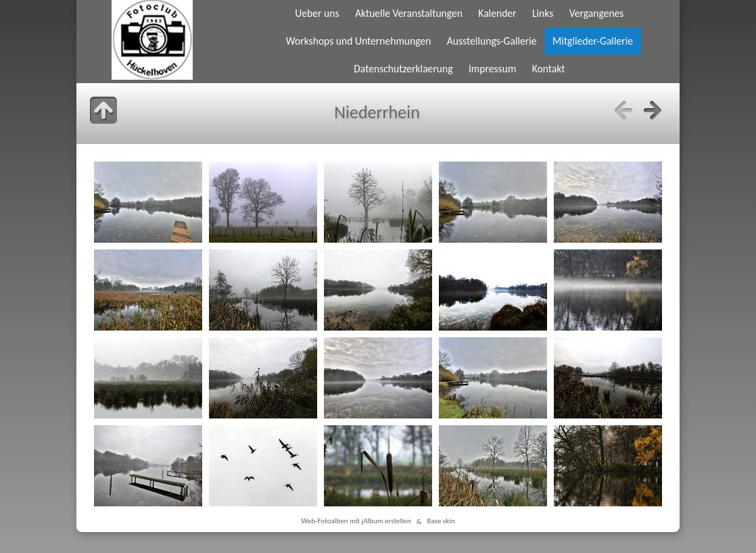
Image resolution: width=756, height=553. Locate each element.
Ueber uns (317, 13)
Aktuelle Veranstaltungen (409, 13)
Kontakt (549, 69)
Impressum (492, 69)
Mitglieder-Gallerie (593, 41)
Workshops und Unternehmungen (359, 41)
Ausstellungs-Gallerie (492, 41)
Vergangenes (597, 13)
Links (543, 13)
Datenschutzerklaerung (403, 69)
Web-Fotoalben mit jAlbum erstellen (356, 521)
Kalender (497, 13)
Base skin (441, 521)
